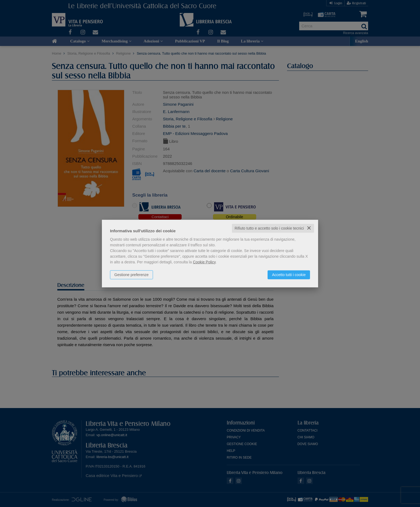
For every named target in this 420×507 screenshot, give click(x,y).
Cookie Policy (204, 262)
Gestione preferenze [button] (131, 275)
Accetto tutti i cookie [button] (289, 275)
